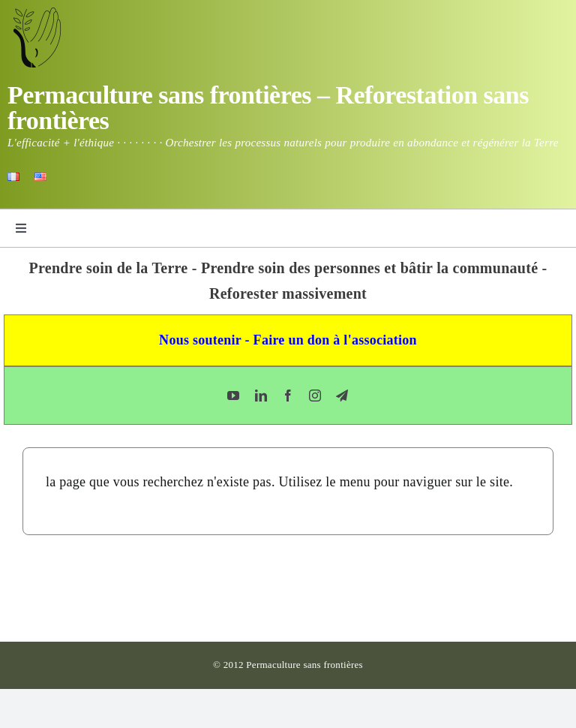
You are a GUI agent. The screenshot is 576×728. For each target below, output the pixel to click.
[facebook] (288, 396)
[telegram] (342, 396)
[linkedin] (261, 396)
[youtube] (233, 396)
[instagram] (315, 396)
